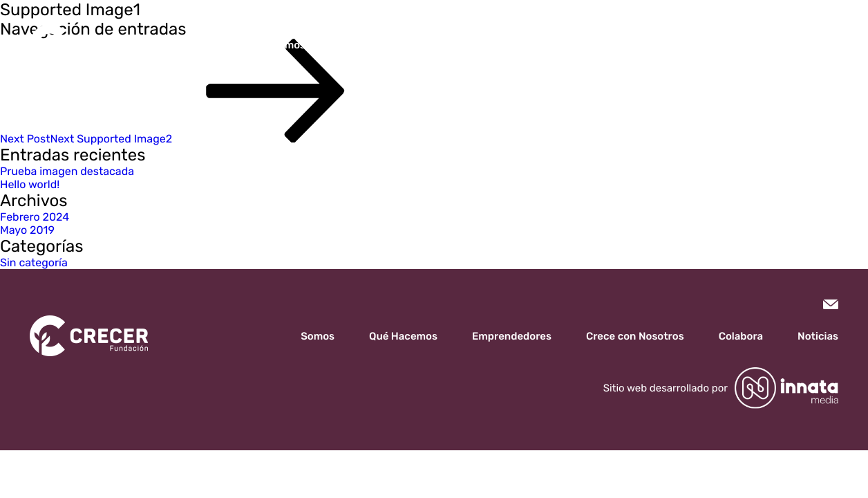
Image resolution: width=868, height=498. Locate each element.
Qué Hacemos (360, 45)
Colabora (657, 45)
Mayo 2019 (27, 230)
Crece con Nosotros (565, 45)
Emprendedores (455, 45)
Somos (289, 45)
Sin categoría (34, 262)
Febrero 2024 (35, 217)
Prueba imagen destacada (67, 171)
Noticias (720, 45)
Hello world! (30, 184)
